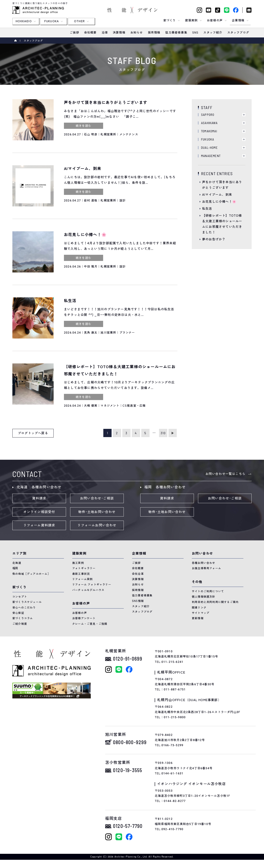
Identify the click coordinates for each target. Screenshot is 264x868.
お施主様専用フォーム (206, 568)
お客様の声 (80, 613)
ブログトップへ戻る (33, 433)
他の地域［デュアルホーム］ (31, 574)
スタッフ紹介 (141, 606)
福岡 (15, 568)
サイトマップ (201, 613)
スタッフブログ (142, 612)
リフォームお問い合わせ (97, 525)
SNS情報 (138, 601)
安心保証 (18, 613)
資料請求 (39, 498)
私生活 (207, 209)
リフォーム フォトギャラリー (92, 585)
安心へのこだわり (24, 608)
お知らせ (138, 585)
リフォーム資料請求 (39, 525)
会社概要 (138, 568)
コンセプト (20, 597)
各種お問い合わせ (204, 563)
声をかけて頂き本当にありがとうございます (222, 185)
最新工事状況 (81, 574)
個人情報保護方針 (204, 597)
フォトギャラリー (84, 568)
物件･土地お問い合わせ (97, 512)
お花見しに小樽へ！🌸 (219, 202)
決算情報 (138, 579)
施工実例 (78, 563)
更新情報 (198, 618)
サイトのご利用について (208, 591)
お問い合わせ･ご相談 (97, 498)
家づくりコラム (23, 618)
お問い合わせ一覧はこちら (225, 474)
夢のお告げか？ (214, 239)
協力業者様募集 (142, 595)
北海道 (17, 563)
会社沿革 (138, 574)
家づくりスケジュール (27, 602)
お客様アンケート (84, 618)
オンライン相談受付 (39, 512)
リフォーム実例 (82, 579)
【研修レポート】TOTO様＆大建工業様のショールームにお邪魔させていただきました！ (222, 224)
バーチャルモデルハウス (88, 590)
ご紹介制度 (20, 624)
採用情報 (138, 590)
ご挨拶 (136, 563)
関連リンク (199, 608)
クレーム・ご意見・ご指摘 (90, 624)
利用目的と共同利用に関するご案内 (215, 602)
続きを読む (84, 126)
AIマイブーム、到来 (217, 195)
